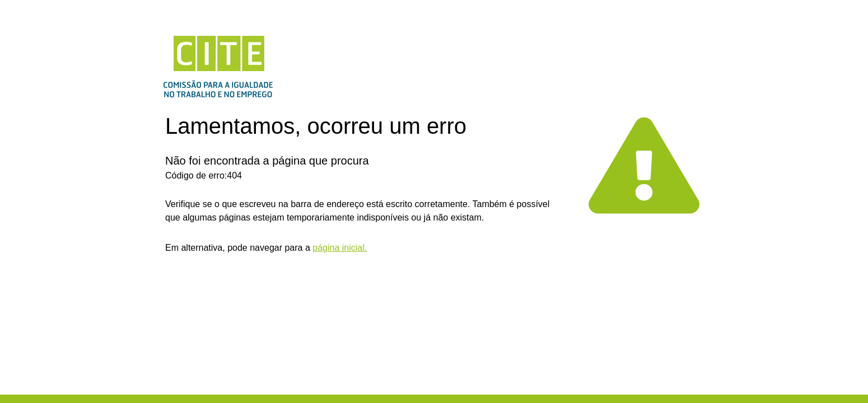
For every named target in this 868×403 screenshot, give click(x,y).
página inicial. (340, 248)
